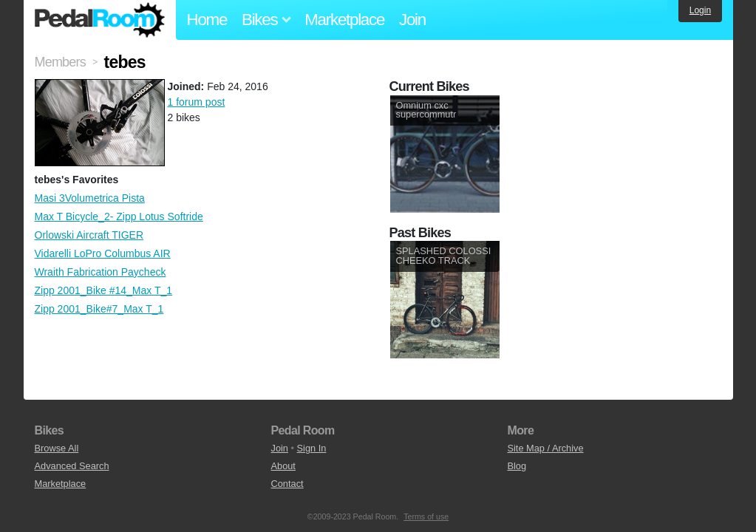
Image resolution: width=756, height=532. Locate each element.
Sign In (312, 448)
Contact (287, 484)
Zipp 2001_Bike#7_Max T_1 (99, 309)
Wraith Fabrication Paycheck (101, 272)
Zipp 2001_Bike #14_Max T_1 (104, 290)
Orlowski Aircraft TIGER (89, 235)
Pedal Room (100, 20)
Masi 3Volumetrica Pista (90, 198)
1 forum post (197, 102)
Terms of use (426, 516)
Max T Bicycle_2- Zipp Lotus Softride (119, 216)
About (283, 466)
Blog (517, 466)
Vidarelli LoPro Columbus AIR (103, 253)
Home (207, 20)
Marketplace (344, 20)
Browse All (57, 448)
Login (700, 10)
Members (60, 62)
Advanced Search (72, 466)
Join (412, 20)
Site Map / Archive (545, 448)
